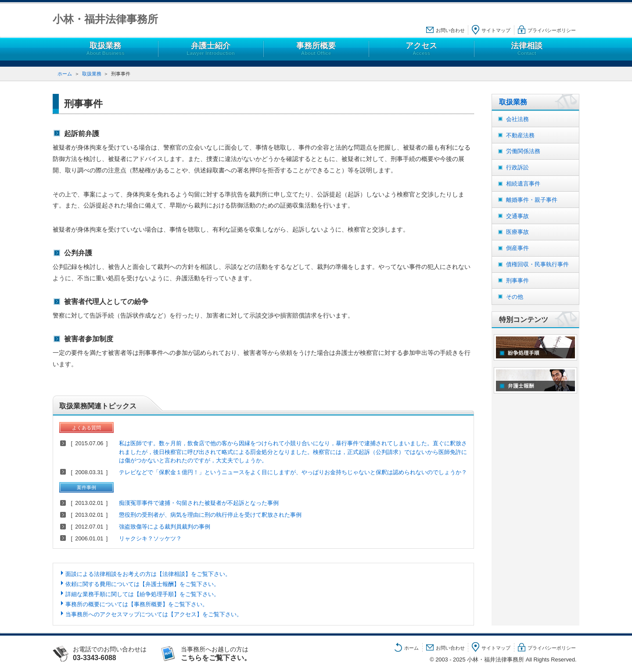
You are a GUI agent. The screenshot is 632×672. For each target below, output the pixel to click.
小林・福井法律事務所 (105, 19)
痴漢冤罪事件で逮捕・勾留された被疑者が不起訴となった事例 (199, 503)
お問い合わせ (450, 30)
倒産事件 (517, 248)
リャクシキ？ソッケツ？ (150, 538)
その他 (515, 297)
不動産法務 (520, 135)
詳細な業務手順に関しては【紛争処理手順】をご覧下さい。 (142, 594)
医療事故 (517, 232)
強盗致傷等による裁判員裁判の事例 (165, 527)
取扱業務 (105, 49)
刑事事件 (517, 281)
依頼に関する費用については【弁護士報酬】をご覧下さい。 (142, 584)
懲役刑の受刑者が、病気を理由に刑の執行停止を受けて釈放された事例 (210, 515)
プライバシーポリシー (552, 30)
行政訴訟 (517, 167)
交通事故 (517, 216)
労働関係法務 (523, 151)
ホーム (65, 74)
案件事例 (86, 487)
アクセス (421, 49)
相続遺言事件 (523, 184)
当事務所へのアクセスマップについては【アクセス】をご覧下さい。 (154, 614)
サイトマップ (496, 30)
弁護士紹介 (211, 49)
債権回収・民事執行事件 (537, 264)
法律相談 (527, 49)
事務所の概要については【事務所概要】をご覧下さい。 (137, 604)
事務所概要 (316, 49)
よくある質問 (86, 428)
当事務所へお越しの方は (225, 654)
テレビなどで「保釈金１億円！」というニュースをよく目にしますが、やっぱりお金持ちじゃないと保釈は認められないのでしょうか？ (293, 472)
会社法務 (517, 119)
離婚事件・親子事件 (532, 200)
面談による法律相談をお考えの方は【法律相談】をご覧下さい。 (148, 574)
